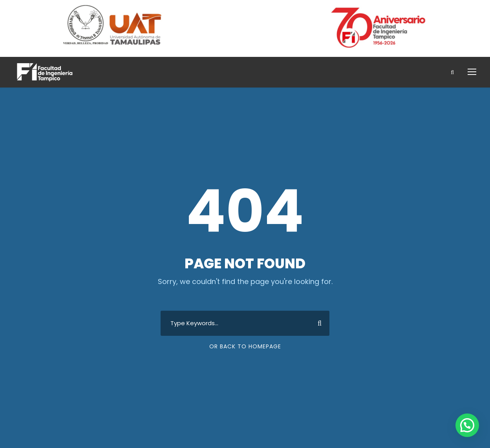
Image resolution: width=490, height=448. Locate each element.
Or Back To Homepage (245, 346)
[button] (467, 425)
